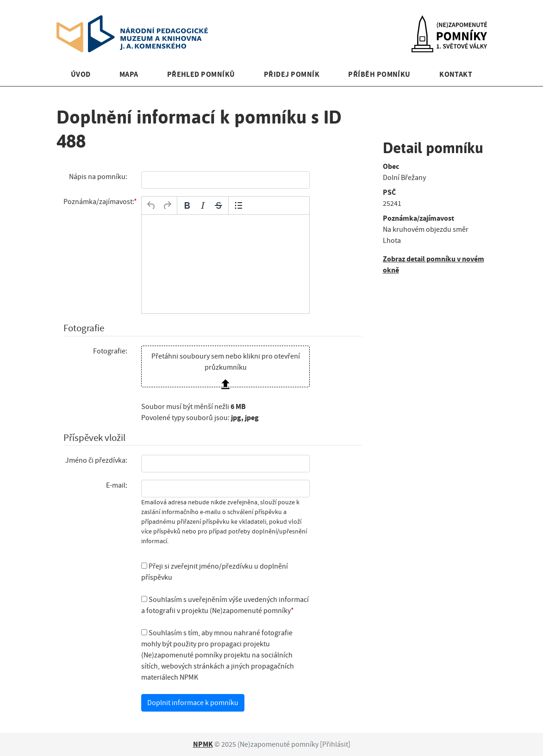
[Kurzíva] (203, 205)
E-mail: (117, 485)
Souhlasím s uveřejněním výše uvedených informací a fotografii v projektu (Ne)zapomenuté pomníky (225, 605)
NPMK (203, 744)
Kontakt (456, 74)
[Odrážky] (238, 205)
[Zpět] (151, 205)
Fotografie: (110, 351)
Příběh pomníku (379, 74)
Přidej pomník (292, 74)
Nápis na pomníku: (98, 177)
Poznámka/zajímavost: (99, 202)
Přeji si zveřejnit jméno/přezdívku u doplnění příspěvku (215, 572)
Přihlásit (335, 744)
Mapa (129, 74)
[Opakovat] (167, 205)
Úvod (81, 74)
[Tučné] (187, 205)
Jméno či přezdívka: (96, 460)
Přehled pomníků (201, 74)
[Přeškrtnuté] (218, 205)
